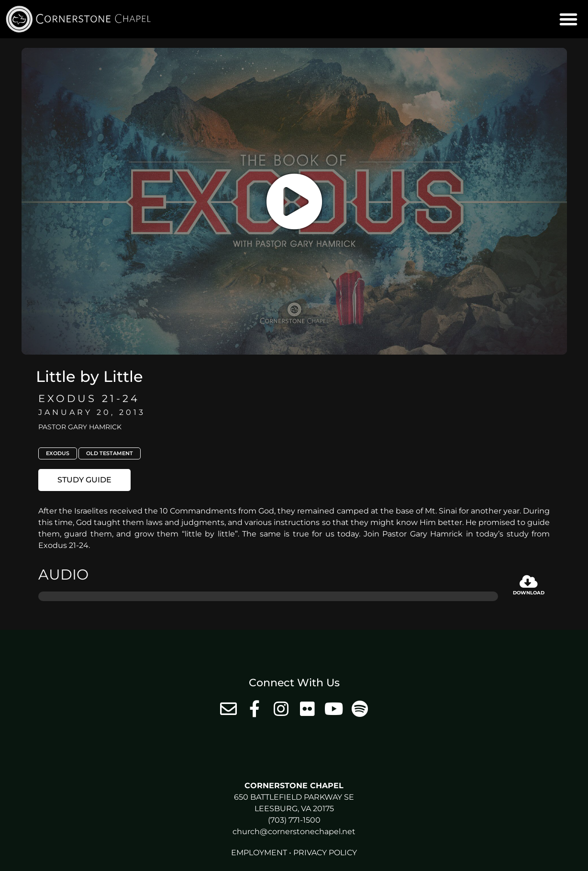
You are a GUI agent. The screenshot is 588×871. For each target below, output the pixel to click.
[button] (568, 19)
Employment (259, 853)
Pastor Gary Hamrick (80, 427)
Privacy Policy (325, 853)
